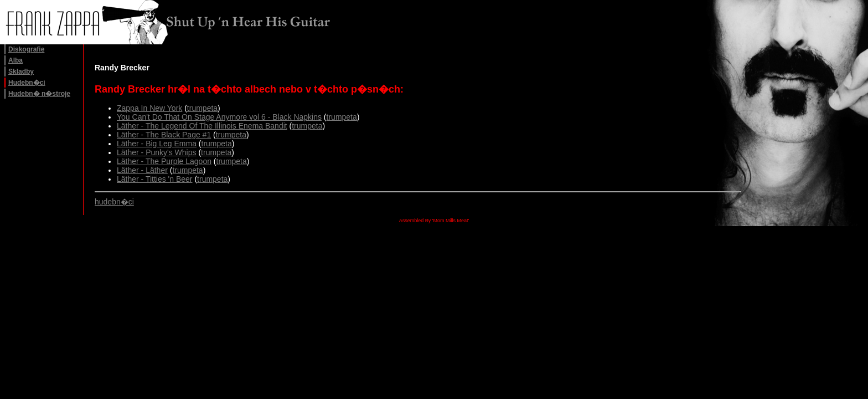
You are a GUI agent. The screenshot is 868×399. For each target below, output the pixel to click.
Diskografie (26, 49)
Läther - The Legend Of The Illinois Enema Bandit (202, 126)
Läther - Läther (142, 170)
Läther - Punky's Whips (157, 152)
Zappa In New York (149, 108)
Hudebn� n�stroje (39, 94)
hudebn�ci (114, 202)
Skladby (21, 71)
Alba (15, 60)
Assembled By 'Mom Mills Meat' (434, 221)
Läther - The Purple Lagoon (164, 161)
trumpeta (202, 108)
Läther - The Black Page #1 (164, 135)
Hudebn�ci (27, 83)
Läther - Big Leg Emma (157, 144)
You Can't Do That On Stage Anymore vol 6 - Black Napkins (219, 117)
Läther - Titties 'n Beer (155, 179)
